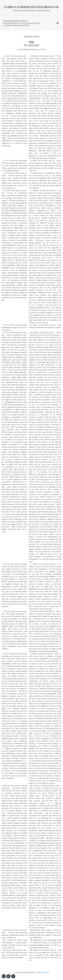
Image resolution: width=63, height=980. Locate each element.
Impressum (46, 972)
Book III (52, 161)
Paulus (35, 161)
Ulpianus (35, 56)
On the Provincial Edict (47, 786)
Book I (59, 786)
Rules (43, 930)
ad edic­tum (23, 161)
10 (13, 527)
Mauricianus (37, 173)
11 (4, 930)
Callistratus (37, 940)
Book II (58, 173)
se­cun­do (22, 173)
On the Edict (44, 56)
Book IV (52, 56)
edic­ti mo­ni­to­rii (7, 943)
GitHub (39, 972)
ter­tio (17, 161)
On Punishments (49, 173)
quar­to (18, 56)
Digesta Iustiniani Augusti (15, 21)
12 (4, 940)
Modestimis (36, 930)
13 (4, 950)
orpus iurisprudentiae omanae (32, 7)
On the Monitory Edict (49, 940)
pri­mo (17, 786)
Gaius (35, 786)
